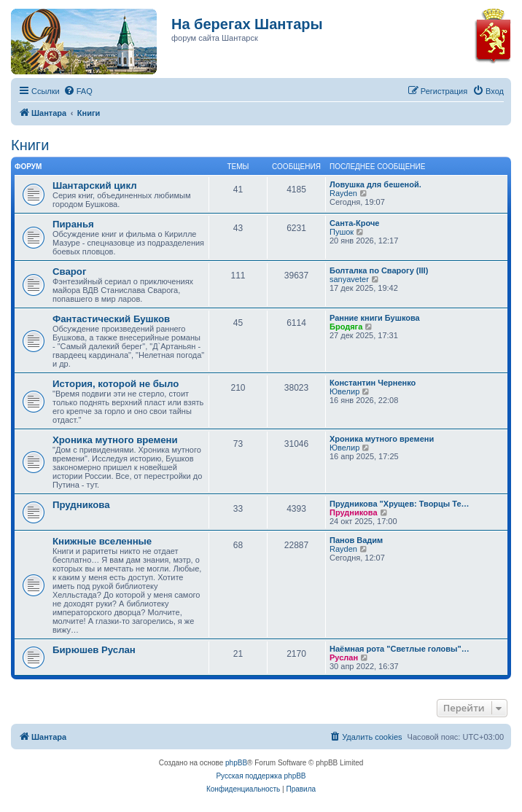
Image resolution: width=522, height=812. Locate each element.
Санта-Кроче (354, 223)
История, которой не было (116, 384)
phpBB (236, 763)
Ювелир (344, 391)
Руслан (344, 657)
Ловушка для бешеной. (375, 184)
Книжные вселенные (102, 541)
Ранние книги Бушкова (375, 318)
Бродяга (346, 327)
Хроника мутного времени (115, 440)
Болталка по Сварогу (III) (379, 270)
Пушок (342, 232)
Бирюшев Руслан (94, 650)
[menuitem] (78, 91)
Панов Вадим (356, 540)
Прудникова (81, 505)
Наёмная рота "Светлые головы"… (400, 649)
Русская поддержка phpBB (261, 776)
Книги (30, 145)
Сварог (69, 272)
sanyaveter (349, 279)
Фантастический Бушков (111, 319)
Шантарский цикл (95, 186)
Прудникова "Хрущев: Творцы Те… (400, 504)
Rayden (343, 193)
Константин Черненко (373, 383)
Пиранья (73, 224)
